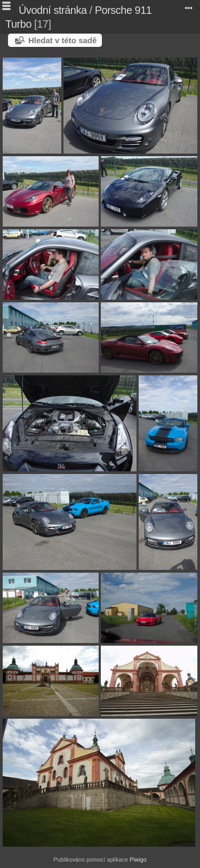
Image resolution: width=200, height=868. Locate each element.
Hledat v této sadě (62, 40)
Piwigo (138, 859)
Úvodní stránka (53, 10)
